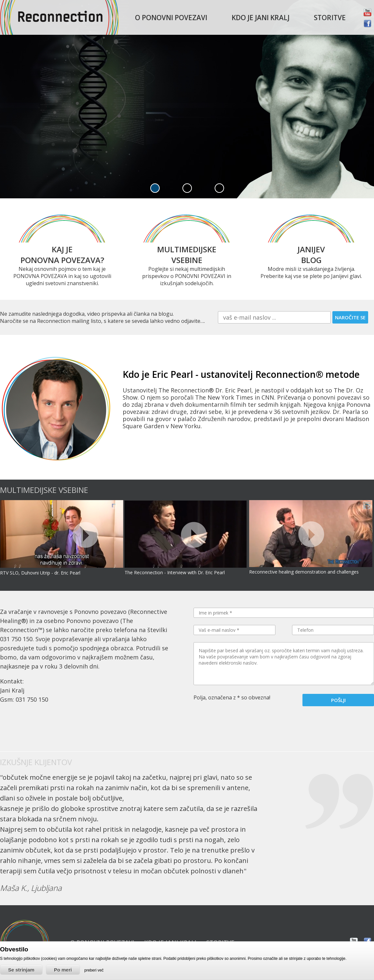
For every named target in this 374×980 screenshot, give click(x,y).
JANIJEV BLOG (311, 255)
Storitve (330, 18)
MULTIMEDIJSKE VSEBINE (187, 255)
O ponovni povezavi (171, 18)
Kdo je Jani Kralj (260, 18)
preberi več (94, 970)
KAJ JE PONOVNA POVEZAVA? (62, 255)
